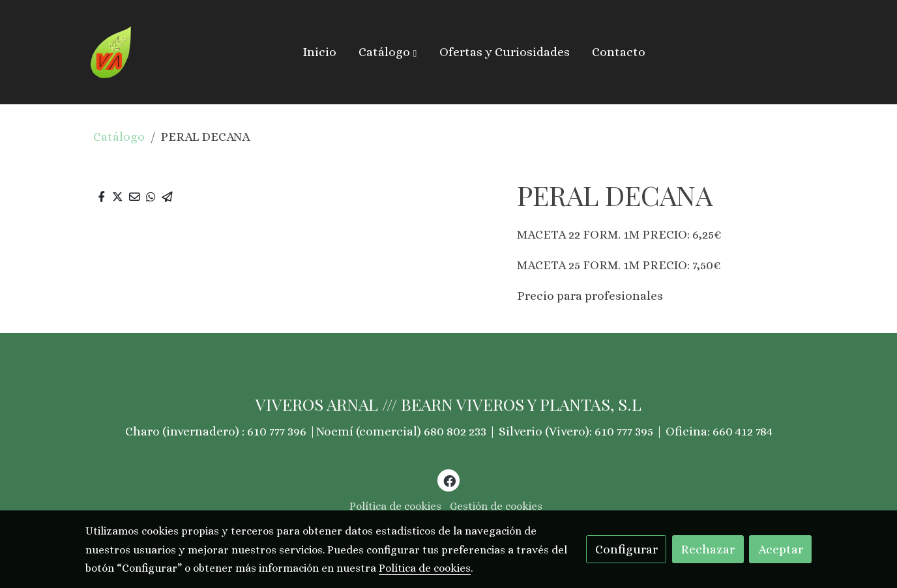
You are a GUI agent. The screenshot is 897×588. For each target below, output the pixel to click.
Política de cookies (395, 506)
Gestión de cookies (496, 506)
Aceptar (781, 549)
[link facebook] (449, 480)
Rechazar (708, 549)
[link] (111, 52)
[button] (388, 52)
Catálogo (119, 137)
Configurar (626, 549)
